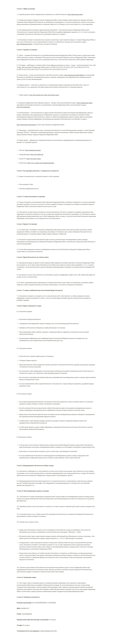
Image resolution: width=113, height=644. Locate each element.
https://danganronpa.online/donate (26, 125)
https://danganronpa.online (75, 14)
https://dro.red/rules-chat (36, 95)
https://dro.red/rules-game (51, 95)
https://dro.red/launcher (23, 107)
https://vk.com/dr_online (34, 159)
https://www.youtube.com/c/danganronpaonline (41, 163)
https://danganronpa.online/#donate (74, 75)
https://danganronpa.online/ (25, 44)
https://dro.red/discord (37, 154)
